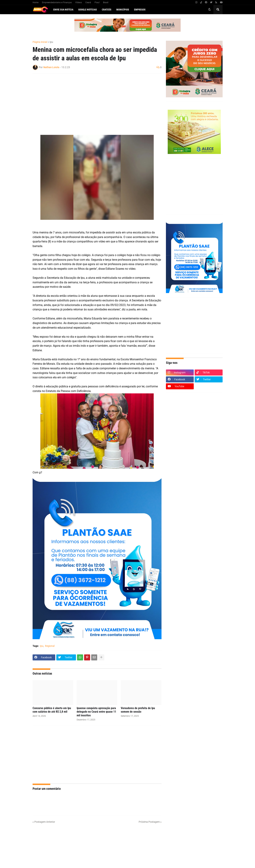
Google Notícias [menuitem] (88, 10)
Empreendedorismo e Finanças (57, 2)
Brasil (106, 2)
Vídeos (79, 2)
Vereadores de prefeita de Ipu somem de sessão (138, 710)
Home (36, 2)
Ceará (88, 2)
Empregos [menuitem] (140, 10)
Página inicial (40, 42)
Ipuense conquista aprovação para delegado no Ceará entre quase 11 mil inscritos (96, 712)
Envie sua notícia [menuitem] (63, 10)
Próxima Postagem (149, 822)
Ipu (51, 42)
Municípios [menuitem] (123, 10)
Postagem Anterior (45, 822)
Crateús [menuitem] (107, 10)
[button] (209, 10)
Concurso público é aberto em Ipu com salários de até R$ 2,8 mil (52, 710)
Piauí (97, 2)
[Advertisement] (93, 102)
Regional (50, 646)
